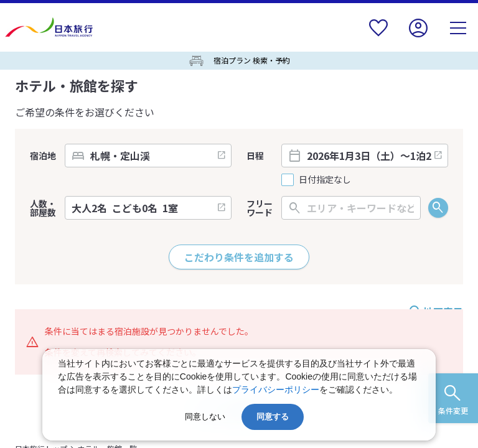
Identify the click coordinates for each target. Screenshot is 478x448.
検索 (438, 208)
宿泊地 (43, 156)
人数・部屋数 (43, 208)
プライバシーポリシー (276, 390)
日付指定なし (325, 180)
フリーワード (260, 208)
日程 (255, 156)
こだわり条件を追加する (239, 257)
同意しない (205, 417)
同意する (273, 417)
